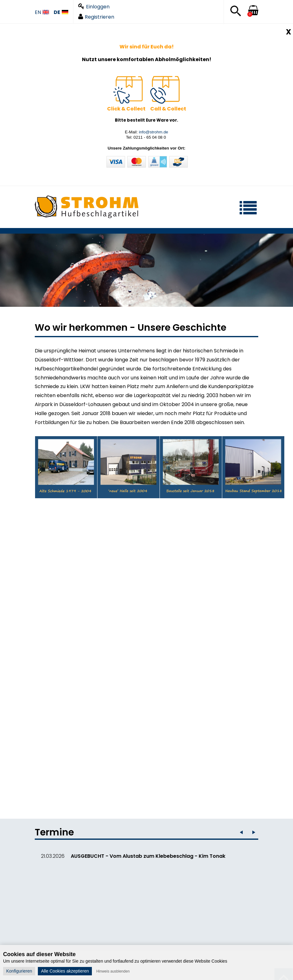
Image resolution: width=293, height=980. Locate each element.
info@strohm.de (153, 132)
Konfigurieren (19, 971)
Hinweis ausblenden (113, 971)
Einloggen (94, 7)
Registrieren (96, 17)
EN (42, 13)
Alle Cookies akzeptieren (65, 971)
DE (61, 13)
